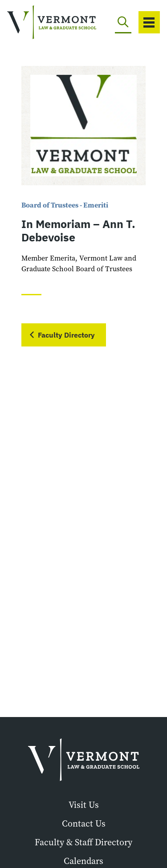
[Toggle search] (123, 22)
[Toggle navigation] (149, 22)
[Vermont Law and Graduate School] (38, 22)
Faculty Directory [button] (66, 335)
